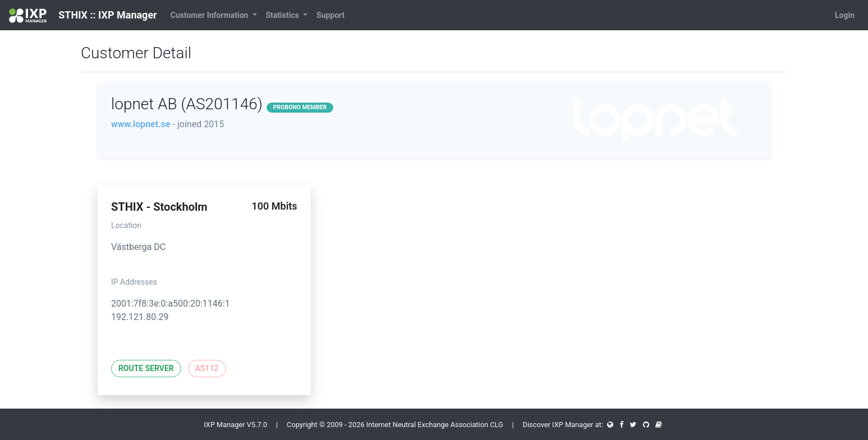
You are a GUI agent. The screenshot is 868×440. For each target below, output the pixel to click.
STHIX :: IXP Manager (83, 16)
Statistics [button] (284, 15)
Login (845, 15)
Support (330, 15)
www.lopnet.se (141, 124)
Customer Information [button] (210, 15)
